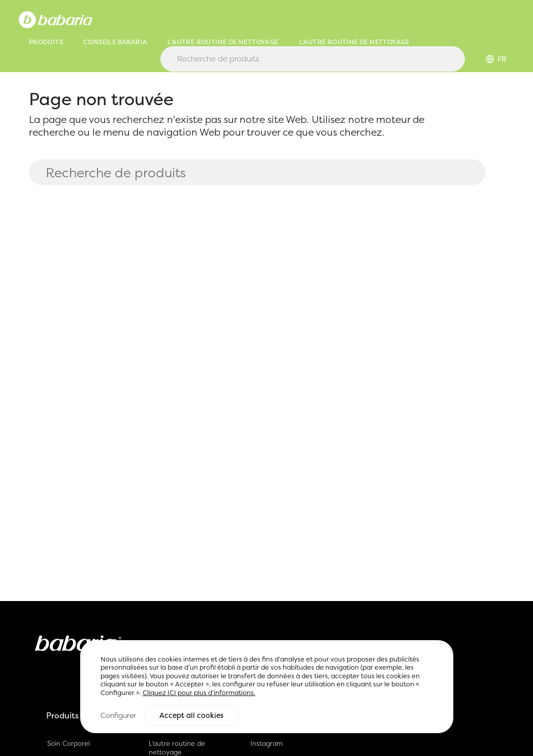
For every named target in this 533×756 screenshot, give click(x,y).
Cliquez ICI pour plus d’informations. (199, 694)
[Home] (56, 19)
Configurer (118, 716)
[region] (267, 687)
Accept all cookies (191, 716)
